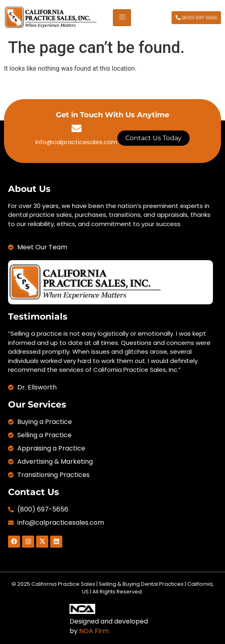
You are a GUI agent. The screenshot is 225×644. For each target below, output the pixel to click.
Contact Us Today (153, 138)
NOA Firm (94, 631)
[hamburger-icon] (122, 18)
